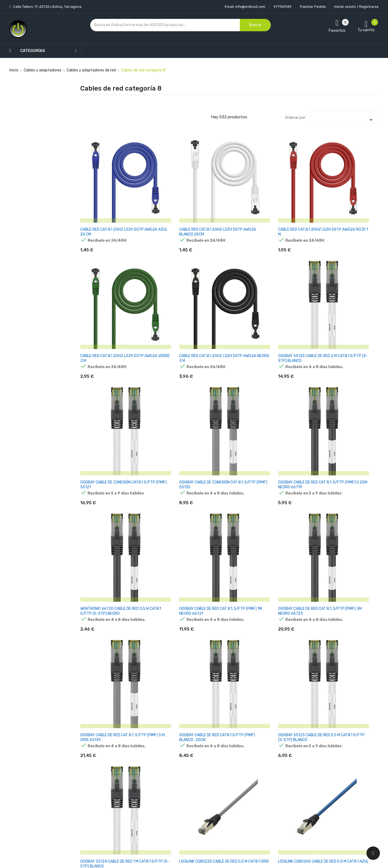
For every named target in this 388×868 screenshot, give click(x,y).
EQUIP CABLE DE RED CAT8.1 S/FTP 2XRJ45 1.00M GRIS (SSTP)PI (202, 698)
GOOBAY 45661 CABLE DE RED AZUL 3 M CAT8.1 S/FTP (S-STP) (101, 612)
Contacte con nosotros (193, 802)
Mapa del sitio (184, 811)
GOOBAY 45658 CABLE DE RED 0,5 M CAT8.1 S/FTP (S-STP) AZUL (355, 527)
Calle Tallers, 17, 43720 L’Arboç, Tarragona (47, 7)
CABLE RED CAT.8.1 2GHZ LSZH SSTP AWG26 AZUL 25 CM (102, 187)
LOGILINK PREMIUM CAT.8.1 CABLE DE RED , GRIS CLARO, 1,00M (100, 442)
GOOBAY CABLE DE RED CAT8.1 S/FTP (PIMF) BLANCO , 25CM (151, 357)
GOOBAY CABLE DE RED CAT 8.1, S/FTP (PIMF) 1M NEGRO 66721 (306, 272)
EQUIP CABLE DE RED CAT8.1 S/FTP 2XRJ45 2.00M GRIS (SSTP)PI (304, 698)
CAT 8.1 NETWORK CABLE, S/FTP (300, 525)
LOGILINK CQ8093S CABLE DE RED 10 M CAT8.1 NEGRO (97, 527)
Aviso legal (182, 773)
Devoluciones (184, 792)
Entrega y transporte (191, 764)
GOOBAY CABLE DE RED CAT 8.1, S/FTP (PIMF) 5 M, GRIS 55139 (100, 357)
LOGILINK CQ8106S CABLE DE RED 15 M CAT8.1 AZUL (250, 527)
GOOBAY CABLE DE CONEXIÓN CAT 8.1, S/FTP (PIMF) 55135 (149, 272)
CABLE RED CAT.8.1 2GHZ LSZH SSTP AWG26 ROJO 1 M (204, 187)
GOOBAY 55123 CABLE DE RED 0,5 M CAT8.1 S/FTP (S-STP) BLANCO (203, 357)
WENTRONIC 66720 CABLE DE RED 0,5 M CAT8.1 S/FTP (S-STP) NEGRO (253, 274)
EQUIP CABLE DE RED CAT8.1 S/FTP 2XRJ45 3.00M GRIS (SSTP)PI (253, 698)
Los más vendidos (138, 773)
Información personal (242, 764)
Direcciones (233, 811)
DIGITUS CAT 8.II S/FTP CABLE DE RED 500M (355, 610)
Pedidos (230, 792)
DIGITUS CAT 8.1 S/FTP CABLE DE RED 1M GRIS (151, 610)
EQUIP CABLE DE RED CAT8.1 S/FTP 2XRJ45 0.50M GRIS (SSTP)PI (151, 698)
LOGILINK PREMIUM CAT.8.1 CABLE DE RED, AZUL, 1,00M (151, 442)
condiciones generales (335, 783)
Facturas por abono (240, 802)
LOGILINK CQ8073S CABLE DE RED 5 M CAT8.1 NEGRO (250, 442)
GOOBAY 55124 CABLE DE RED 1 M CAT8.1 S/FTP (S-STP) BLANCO (255, 357)
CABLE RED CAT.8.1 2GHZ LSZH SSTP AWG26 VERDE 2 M (255, 187)
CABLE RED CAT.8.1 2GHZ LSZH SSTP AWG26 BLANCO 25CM (153, 187)
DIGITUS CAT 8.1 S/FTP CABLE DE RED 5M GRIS (202, 610)
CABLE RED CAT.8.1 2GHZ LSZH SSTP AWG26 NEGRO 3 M (306, 187)
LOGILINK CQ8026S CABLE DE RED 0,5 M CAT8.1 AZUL (353, 357)
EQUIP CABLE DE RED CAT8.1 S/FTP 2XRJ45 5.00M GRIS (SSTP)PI (355, 698)
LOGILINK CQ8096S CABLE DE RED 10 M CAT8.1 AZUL (148, 527)
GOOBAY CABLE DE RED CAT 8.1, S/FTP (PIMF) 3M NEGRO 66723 (357, 272)
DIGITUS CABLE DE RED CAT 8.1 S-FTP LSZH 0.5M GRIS (304, 612)
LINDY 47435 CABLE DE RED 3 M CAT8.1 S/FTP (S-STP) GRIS (100, 698)
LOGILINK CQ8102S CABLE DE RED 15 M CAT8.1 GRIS (199, 527)
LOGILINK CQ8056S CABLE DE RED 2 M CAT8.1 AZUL (199, 442)
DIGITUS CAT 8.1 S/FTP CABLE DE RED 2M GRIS (253, 610)
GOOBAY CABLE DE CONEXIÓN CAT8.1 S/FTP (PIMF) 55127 (101, 272)
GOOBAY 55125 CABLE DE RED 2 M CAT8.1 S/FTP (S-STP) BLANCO (356, 187)
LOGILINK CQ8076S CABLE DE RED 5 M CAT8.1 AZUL (301, 442)
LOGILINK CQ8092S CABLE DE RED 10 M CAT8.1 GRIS (352, 442)
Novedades (132, 764)
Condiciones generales (192, 783)
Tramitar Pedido (313, 7)
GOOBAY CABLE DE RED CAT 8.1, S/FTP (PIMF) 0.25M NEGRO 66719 (202, 272)
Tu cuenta (234, 753)
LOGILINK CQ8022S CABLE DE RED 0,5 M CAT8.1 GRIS (302, 357)
